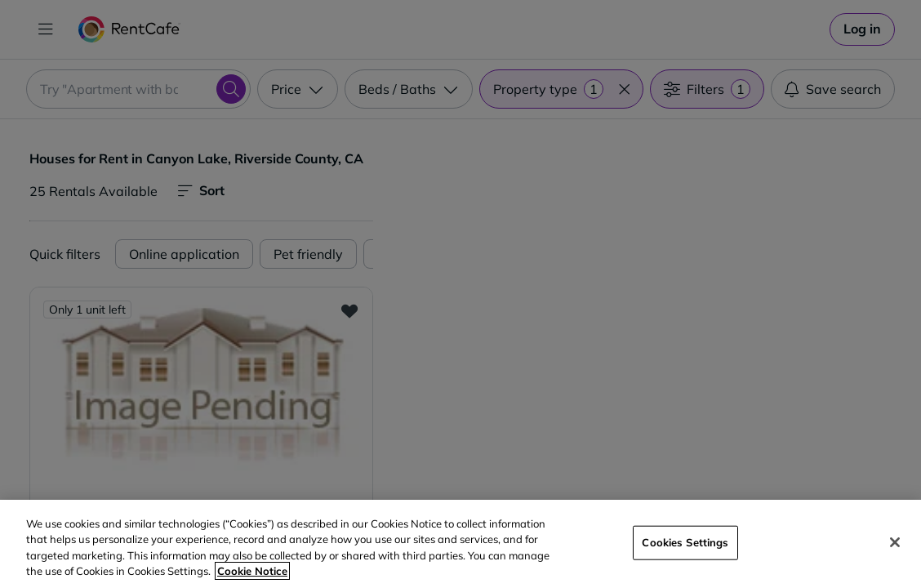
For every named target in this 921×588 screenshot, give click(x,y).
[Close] (895, 542)
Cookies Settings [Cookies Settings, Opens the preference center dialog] (685, 542)
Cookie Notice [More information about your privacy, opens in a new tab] (252, 571)
